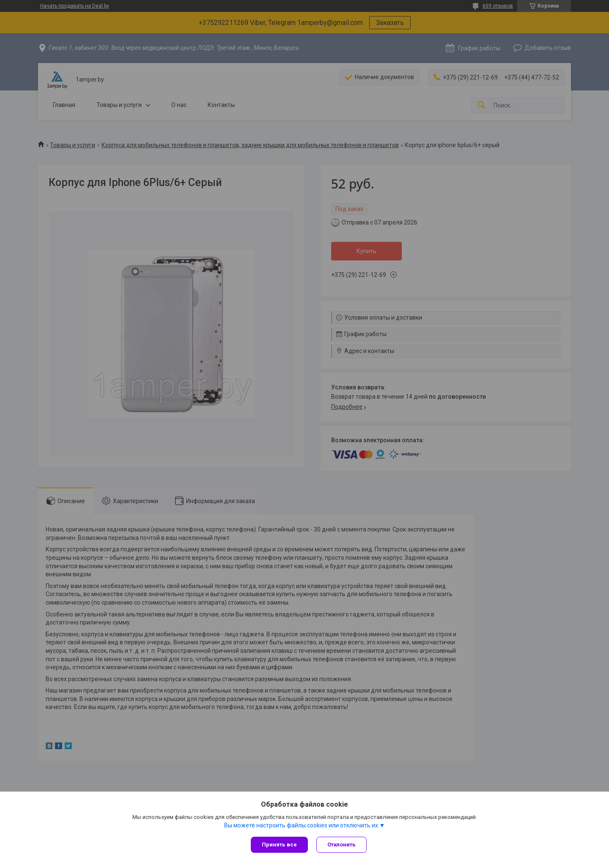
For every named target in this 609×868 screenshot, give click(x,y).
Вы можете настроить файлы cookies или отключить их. (302, 825)
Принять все (279, 845)
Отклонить (342, 845)
